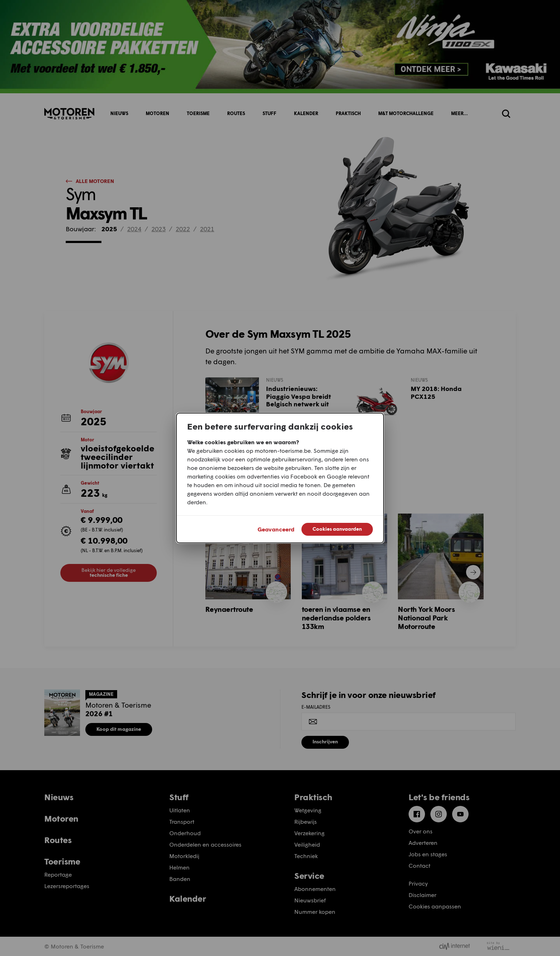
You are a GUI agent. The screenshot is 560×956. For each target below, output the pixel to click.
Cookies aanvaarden (337, 529)
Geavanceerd (276, 529)
